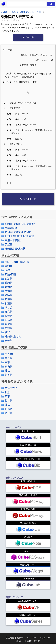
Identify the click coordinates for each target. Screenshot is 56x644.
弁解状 (9, 291)
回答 (7, 270)
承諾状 (9, 295)
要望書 (9, 244)
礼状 (7, 332)
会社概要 (10, 638)
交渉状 (9, 279)
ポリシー (20, 641)
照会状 (9, 316)
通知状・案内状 (13, 336)
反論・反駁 (10, 274)
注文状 (9, 312)
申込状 (9, 320)
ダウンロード (28, 37)
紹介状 (9, 413)
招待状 (9, 401)
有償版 (20, 638)
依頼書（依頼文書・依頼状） (19, 232)
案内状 (9, 366)
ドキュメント (45, 638)
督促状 (9, 324)
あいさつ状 (11, 388)
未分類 (9, 341)
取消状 (9, 287)
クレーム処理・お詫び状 (17, 262)
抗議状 (9, 299)
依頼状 (9, 283)
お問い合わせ (33, 641)
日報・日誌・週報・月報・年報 (19, 236)
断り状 (8, 308)
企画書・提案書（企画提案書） (20, 224)
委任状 (9, 358)
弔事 (7, 362)
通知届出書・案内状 (15, 249)
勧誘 (7, 392)
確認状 (9, 328)
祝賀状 (9, 375)
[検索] (26, 4)
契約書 (9, 266)
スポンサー (31, 638)
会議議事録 (11, 228)
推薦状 (9, 303)
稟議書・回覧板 (13, 240)
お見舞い (10, 354)
